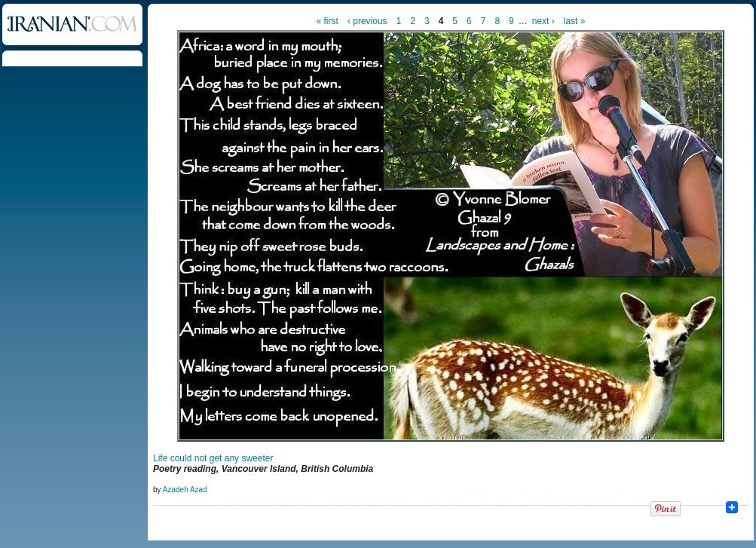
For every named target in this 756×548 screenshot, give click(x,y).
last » (575, 21)
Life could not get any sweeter (213, 458)
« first (327, 21)
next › (543, 21)
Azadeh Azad (185, 490)
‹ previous (367, 21)
